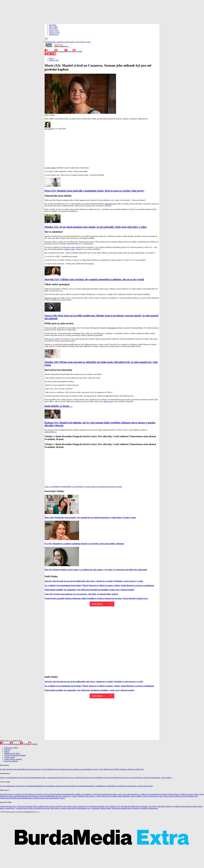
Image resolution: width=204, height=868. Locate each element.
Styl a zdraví (53, 29)
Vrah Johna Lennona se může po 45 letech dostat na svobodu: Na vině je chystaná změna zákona (33, 794)
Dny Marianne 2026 (124, 769)
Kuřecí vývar (15, 786)
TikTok (69, 51)
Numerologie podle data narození (75, 769)
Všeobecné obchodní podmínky (15, 755)
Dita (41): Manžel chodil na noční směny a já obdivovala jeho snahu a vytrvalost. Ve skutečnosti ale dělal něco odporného (96, 570)
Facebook (50, 51)
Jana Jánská (49, 129)
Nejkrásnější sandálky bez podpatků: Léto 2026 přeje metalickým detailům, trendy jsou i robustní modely (89, 590)
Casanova (93, 487)
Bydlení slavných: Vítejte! (95, 769)
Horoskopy (53, 25)
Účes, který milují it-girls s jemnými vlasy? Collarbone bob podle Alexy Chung (86, 806)
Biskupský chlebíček (106, 786)
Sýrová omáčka (5, 786)
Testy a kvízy (42, 769)
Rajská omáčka (55, 786)
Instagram (60, 51)
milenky (104, 487)
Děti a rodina (53, 27)
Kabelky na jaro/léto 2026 (107, 778)
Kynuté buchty (66, 786)
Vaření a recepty (54, 33)
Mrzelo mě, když (50, 298)
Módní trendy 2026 (110, 769)
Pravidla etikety (5, 769)
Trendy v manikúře (6, 778)
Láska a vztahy (54, 31)
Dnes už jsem (108, 401)
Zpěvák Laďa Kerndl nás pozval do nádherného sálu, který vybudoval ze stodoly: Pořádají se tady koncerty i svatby (94, 581)
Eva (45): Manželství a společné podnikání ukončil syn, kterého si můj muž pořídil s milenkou (84, 544)
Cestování (60, 769)
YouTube (78, 51)
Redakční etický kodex (12, 753)
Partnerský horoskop (30, 769)
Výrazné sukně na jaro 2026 (88, 778)
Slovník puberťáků (17, 769)
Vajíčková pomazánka (78, 786)
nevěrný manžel (116, 487)
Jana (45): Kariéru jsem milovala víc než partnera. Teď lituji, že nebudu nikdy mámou (81, 594)
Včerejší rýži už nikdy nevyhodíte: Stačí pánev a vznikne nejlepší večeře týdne (54, 808)
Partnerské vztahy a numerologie (45, 778)
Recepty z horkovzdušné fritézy (142, 786)
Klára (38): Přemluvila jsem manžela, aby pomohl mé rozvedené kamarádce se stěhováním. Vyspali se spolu (90, 517)
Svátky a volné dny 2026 (145, 778)
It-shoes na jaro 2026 (72, 778)
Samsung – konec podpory (163, 778)
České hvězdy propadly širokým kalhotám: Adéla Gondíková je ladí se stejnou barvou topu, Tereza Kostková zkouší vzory (96, 598)
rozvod (99, 487)
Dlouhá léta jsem (110, 204)
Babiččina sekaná (44, 786)
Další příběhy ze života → (59, 406)
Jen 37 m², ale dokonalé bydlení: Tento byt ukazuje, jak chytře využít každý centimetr (143, 806)
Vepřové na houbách (26, 786)
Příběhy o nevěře (84, 487)
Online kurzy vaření (11, 748)
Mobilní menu (54, 34)
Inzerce (7, 751)
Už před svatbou (50, 168)
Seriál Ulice (60, 778)
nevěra (109, 487)
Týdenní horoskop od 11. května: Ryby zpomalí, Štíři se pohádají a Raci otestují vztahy (30, 806)
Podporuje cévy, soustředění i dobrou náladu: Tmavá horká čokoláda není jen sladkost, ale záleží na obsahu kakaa (119, 808)
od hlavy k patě (69, 249)
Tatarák (36, 786)
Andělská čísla (52, 769)
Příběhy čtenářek (61, 487)
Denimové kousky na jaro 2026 (126, 778)
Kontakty (7, 750)
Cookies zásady (10, 757)
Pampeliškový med (92, 786)
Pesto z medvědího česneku (122, 786)
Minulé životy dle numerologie (24, 778)
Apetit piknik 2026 (137, 769)
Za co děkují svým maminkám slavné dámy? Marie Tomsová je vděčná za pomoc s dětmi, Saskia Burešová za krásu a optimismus (99, 585)
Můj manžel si (112, 328)
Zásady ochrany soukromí (13, 759)
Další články (97, 604)
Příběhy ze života (72, 487)
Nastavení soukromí (11, 761)
